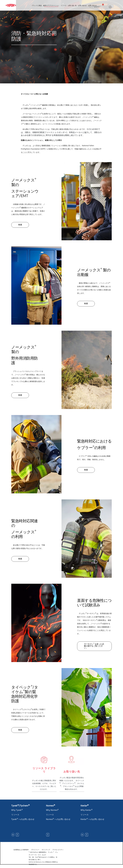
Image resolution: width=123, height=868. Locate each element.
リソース (64, 6)
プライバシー (35, 850)
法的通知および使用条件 (21, 850)
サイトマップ (46, 850)
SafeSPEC (97, 7)
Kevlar (85, 806)
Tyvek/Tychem (20, 806)
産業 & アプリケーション (51, 6)
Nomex (51, 806)
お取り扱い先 (72, 6)
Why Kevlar (87, 810)
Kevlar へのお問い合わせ (92, 819)
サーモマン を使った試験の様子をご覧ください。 (94, 646)
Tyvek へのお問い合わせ (23, 819)
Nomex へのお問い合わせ (58, 819)
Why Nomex (52, 810)
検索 (92, 7)
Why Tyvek (17, 810)
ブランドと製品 (37, 6)
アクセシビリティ (58, 850)
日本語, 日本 (105, 5)
